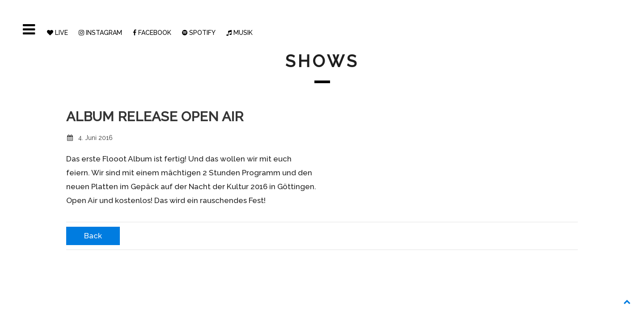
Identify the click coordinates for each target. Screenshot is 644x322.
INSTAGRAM (100, 33)
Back (93, 236)
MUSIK (239, 33)
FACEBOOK (152, 33)
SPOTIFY (199, 33)
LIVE (57, 33)
